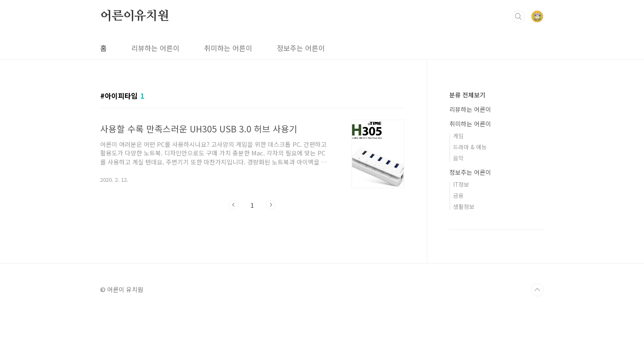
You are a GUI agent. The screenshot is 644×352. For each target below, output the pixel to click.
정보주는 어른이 (301, 48)
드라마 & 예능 (470, 147)
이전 (234, 205)
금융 (458, 195)
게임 (458, 136)
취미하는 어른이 (228, 48)
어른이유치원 (135, 16)
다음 (271, 205)
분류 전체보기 (467, 95)
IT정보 (461, 184)
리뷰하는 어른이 (155, 48)
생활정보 (464, 206)
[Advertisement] (322, 282)
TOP (537, 331)
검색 (518, 16)
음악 (458, 158)
